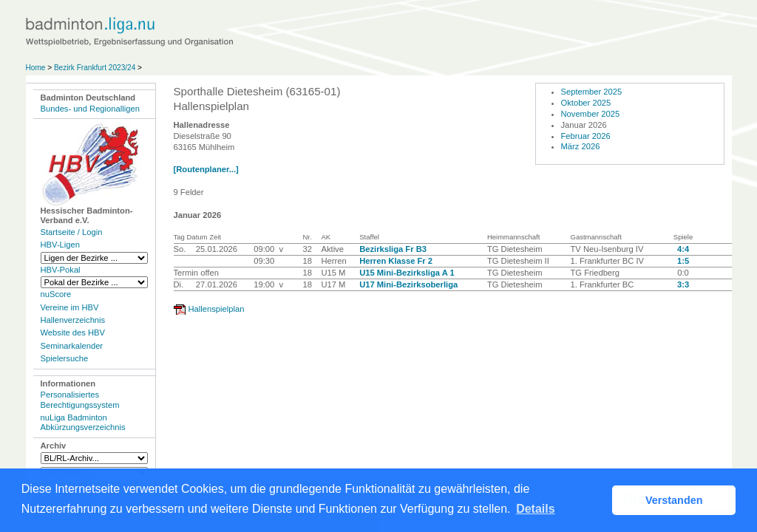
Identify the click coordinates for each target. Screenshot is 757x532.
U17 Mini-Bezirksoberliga (408, 284)
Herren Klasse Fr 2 (396, 261)
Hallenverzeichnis (73, 320)
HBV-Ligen (60, 245)
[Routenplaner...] (206, 169)
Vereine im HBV (70, 307)
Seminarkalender (72, 346)
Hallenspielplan (217, 309)
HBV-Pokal (61, 270)
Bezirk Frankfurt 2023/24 (95, 68)
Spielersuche (65, 358)
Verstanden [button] (674, 500)
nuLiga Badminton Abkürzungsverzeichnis (83, 422)
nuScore (56, 294)
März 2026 (581, 146)
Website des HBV (73, 332)
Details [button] (535, 509)
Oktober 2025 (586, 103)
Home (36, 68)
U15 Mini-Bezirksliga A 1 (407, 273)
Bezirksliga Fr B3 (393, 249)
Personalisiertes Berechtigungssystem (80, 399)
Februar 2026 (586, 136)
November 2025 (591, 114)
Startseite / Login (72, 232)
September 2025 (592, 92)
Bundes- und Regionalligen (90, 109)
